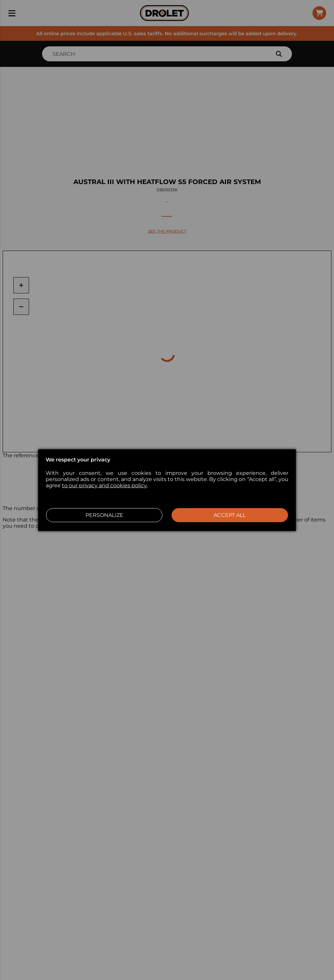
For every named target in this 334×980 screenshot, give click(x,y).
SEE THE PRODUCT (167, 231)
